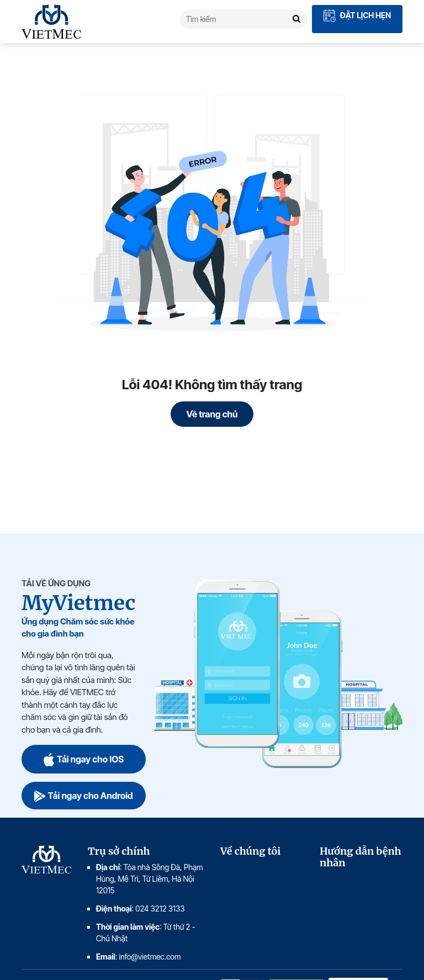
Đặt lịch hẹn (357, 16)
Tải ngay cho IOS (84, 759)
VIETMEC (51, 22)
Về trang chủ (212, 414)
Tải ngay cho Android (83, 796)
